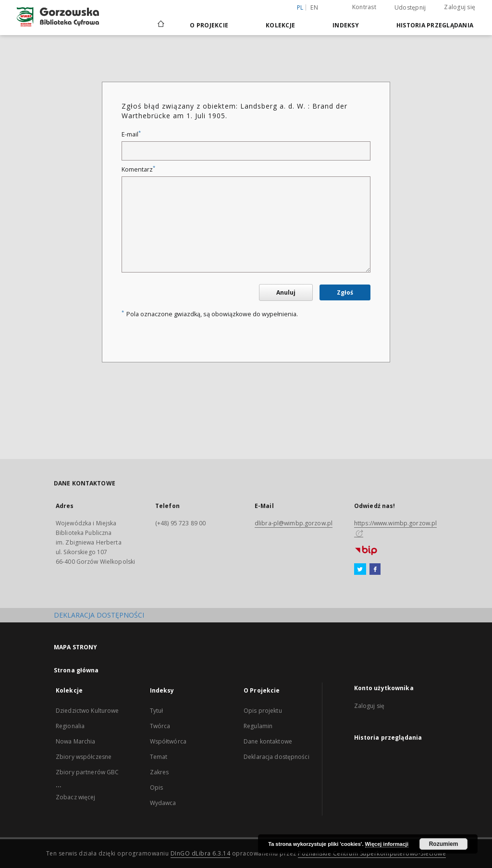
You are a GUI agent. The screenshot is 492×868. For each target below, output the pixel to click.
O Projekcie (209, 25)
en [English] (314, 7)
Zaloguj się (460, 7)
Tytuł (157, 711)
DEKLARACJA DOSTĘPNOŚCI (99, 615)
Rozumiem (444, 844)
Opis (156, 787)
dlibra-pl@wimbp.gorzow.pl (294, 523)
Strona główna (76, 670)
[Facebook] (375, 570)
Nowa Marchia (75, 741)
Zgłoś (345, 292)
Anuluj (286, 292)
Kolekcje (280, 25)
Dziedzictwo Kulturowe (87, 711)
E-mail (131, 134)
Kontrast (364, 7)
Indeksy (346, 25)
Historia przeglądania (435, 25)
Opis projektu (263, 711)
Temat (159, 757)
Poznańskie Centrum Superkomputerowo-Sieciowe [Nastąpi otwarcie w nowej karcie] (372, 853)
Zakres (160, 772)
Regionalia (70, 726)
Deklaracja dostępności (277, 757)
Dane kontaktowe (268, 741)
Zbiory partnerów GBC (87, 772)
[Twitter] (360, 570)
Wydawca (163, 803)
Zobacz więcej (76, 797)
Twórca (160, 726)
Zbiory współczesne (84, 757)
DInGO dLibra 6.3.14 (201, 853)
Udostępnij (410, 8)
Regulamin (258, 726)
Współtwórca (168, 741)
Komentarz (138, 169)
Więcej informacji (387, 844)
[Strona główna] (160, 25)
